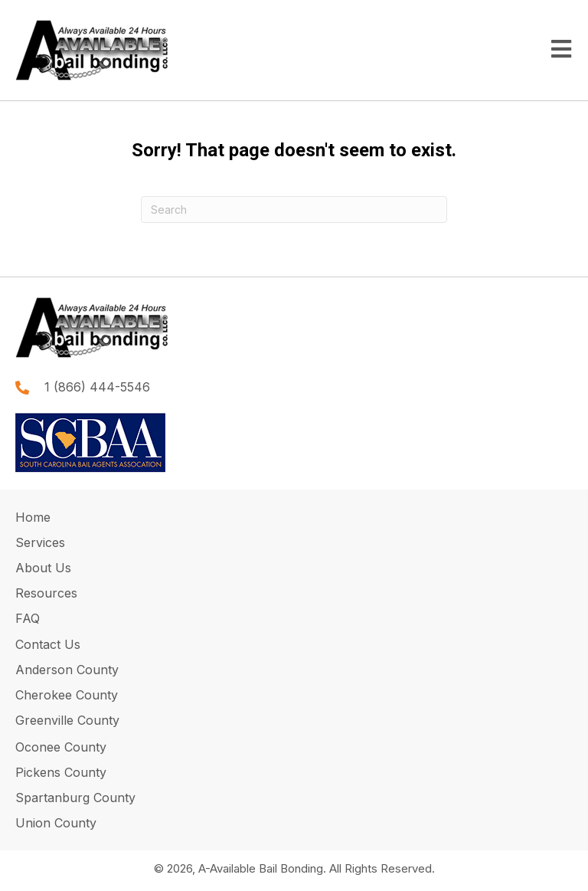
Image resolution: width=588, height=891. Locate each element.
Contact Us (50, 644)
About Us (43, 568)
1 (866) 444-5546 (97, 387)
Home (33, 517)
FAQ (28, 618)
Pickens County (61, 772)
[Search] (294, 210)
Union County (56, 823)
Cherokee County (67, 695)
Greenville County (67, 720)
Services (40, 542)
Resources (46, 593)
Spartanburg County (75, 798)
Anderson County (67, 670)
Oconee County (61, 747)
